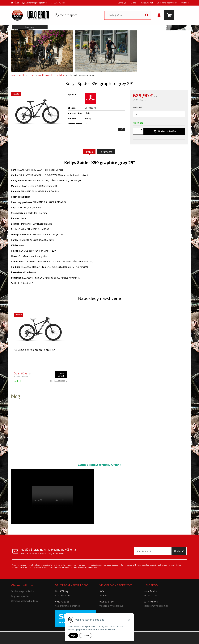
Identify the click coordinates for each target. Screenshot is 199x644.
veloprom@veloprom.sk (37, 3)
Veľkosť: (137, 108)
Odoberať (179, 551)
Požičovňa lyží (146, 3)
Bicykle (22, 75)
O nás (133, 3)
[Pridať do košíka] (165, 131)
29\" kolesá (60, 75)
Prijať (73, 635)
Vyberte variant (61, 375)
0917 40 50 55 (60, 3)
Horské (32, 75)
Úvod (17, 3)
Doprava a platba (20, 596)
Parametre (106, 152)
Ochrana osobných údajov (25, 601)
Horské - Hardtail (45, 75)
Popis (89, 152)
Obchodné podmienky (167, 3)
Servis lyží (122, 3)
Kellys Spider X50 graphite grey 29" (35, 350)
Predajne (185, 3)
